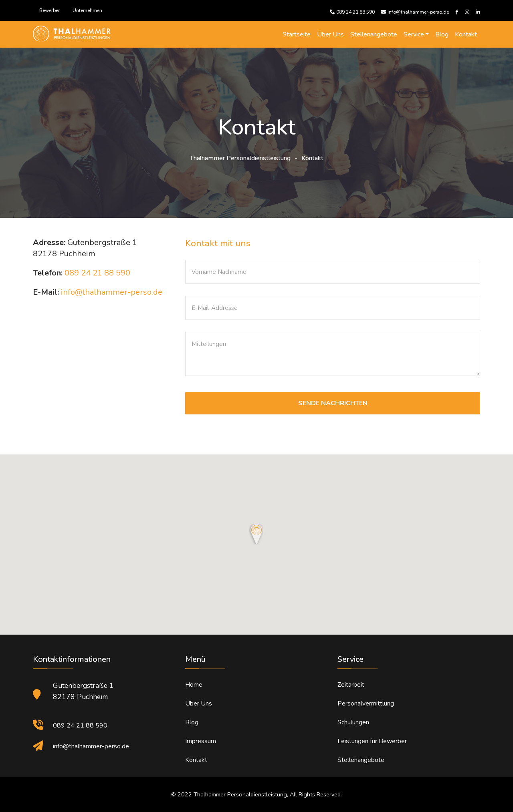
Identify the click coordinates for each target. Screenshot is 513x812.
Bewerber (49, 10)
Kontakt (466, 34)
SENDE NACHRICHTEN (333, 403)
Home (194, 685)
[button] (256, 534)
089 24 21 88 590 (97, 273)
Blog (442, 34)
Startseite (297, 34)
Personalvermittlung (366, 703)
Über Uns (330, 34)
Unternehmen (87, 10)
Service (414, 34)
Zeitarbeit (351, 685)
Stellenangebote (374, 34)
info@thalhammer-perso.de (112, 292)
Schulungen (353, 722)
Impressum (201, 741)
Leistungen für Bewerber (372, 741)
